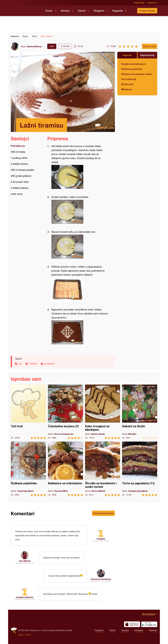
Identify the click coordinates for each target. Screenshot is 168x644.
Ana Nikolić (25, 561)
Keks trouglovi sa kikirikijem (103, 412)
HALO (28, 635)
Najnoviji (127, 55)
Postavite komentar (103, 513)
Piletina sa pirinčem (132, 69)
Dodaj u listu (150, 46)
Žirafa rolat (127, 84)
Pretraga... (131, 11)
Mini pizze (127, 89)
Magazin (99, 11)
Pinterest (153, 630)
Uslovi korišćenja (48, 630)
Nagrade (118, 11)
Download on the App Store (132, 624)
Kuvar (49, 11)
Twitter (112, 630)
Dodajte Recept (147, 11)
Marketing (61, 630)
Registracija (139, 3)
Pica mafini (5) (129, 79)
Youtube (125, 630)
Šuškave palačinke (28, 469)
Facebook (99, 630)
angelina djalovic (25, 597)
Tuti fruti (28, 412)
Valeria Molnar (34, 46)
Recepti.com (26, 10)
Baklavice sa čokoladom (65, 469)
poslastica (50, 364)
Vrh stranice (148, 614)
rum (20, 364)
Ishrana (65, 11)
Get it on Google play (149, 624)
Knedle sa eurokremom (133, 64)
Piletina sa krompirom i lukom (137, 74)
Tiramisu (33, 364)
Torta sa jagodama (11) (140, 469)
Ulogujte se (152, 3)
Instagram (139, 630)
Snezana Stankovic (101, 579)
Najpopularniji (147, 55)
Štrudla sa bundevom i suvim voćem (103, 469)
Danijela (101, 539)
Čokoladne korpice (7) (65, 412)
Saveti (82, 11)
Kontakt (69, 630)
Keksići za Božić (140, 412)
